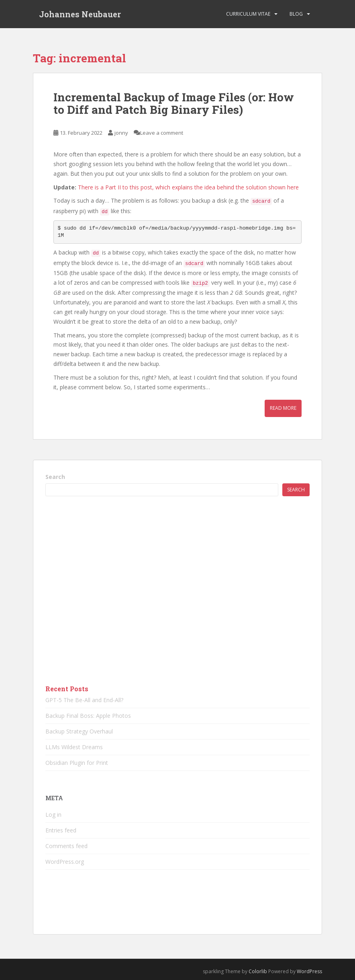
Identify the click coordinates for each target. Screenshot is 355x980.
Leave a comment (162, 133)
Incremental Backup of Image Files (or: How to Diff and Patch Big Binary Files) (174, 103)
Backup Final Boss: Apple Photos (88, 716)
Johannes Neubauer (80, 14)
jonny (121, 133)
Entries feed (61, 830)
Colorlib (258, 971)
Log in (53, 815)
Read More (283, 408)
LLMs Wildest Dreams (74, 747)
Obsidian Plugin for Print (77, 763)
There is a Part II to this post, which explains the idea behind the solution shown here (188, 187)
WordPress (309, 971)
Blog (296, 14)
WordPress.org (65, 862)
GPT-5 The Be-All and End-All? (84, 700)
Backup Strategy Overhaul (79, 731)
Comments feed (66, 846)
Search (55, 477)
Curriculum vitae (248, 14)
